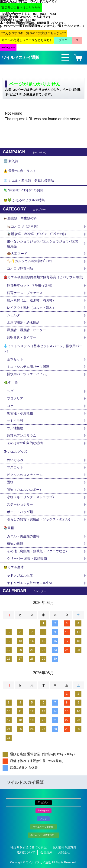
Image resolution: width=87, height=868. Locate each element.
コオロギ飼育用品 (20, 268)
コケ (12, 406)
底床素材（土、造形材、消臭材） (31, 300)
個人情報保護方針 (64, 847)
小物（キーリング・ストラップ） (31, 497)
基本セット (17, 359)
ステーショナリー (20, 504)
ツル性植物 (15, 428)
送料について (26, 852)
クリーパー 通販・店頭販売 (27, 558)
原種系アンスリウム (22, 436)
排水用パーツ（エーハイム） (28, 374)
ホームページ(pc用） (44, 827)
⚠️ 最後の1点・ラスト (20, 171)
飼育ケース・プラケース (25, 293)
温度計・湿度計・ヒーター (26, 330)
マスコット (15, 467)
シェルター (17, 315)
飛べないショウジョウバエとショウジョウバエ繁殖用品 (43, 244)
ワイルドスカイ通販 (21, 58)
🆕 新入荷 (11, 161)
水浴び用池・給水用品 (25, 323)
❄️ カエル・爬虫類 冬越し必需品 (29, 181)
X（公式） (43, 802)
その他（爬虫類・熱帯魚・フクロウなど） (38, 551)
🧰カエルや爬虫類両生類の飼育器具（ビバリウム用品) (43, 277)
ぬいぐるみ (15, 460)
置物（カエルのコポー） (25, 490)
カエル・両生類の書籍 (23, 536)
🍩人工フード (17, 254)
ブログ (43, 819)
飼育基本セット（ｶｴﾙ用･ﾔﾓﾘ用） (31, 285)
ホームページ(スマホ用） (43, 835)
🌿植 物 (11, 383)
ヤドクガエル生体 (20, 575)
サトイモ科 (15, 421)
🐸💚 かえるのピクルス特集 (24, 200)
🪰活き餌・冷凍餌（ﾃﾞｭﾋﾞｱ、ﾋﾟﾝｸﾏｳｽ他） (37, 234)
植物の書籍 (17, 544)
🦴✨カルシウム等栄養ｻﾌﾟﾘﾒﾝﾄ (30, 261)
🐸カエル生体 (14, 567)
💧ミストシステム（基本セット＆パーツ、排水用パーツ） (43, 348)
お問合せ (64, 852)
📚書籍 (9, 528)
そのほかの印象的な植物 (25, 443)
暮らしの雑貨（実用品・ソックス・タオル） (39, 519)
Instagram (43, 811)
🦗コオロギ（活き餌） (24, 226)
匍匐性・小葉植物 (20, 413)
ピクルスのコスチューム (25, 475)
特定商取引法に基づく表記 (29, 847)
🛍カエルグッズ (15, 452)
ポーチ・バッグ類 (20, 512)
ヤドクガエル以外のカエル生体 (30, 583)
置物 (10, 482)
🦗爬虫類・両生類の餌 (20, 218)
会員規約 (46, 852)
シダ (12, 391)
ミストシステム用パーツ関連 (30, 367)
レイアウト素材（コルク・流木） (31, 308)
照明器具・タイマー (22, 337)
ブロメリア (17, 398)
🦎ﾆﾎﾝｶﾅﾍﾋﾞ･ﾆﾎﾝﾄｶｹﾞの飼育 (23, 190)
